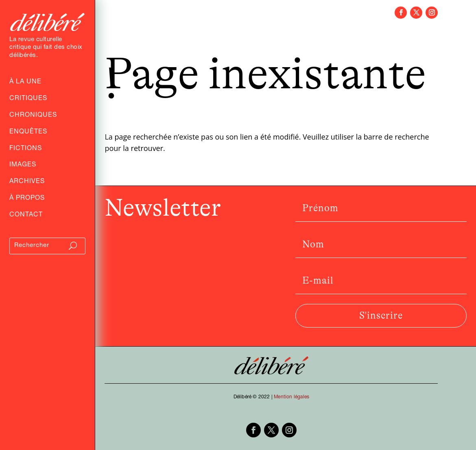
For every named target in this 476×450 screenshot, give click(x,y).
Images (23, 166)
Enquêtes (28, 133)
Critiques (28, 99)
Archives (27, 182)
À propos (27, 199)
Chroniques (33, 116)
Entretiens (142, 26)
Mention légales (291, 397)
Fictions (26, 149)
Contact (26, 216)
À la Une (25, 83)
